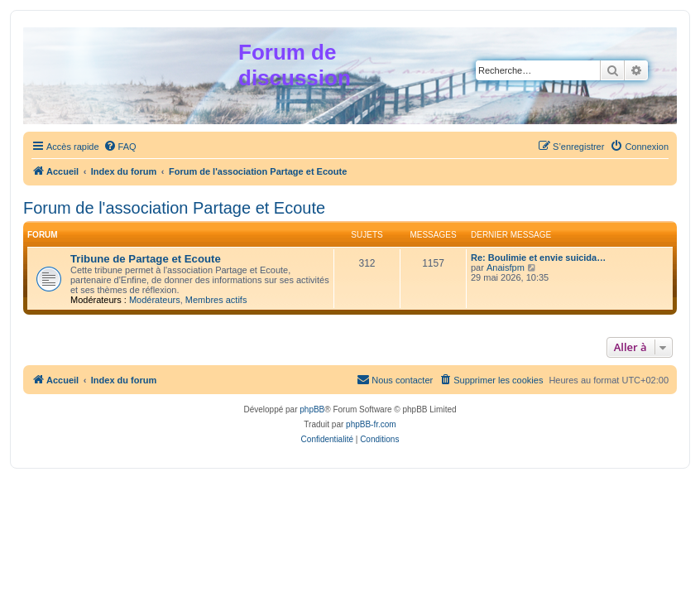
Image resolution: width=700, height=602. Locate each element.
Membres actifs (216, 300)
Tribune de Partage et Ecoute (146, 259)
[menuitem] (120, 147)
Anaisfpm (506, 267)
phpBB (312, 409)
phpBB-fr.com (371, 424)
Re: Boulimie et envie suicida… (538, 258)
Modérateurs (155, 300)
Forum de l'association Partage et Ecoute (174, 208)
